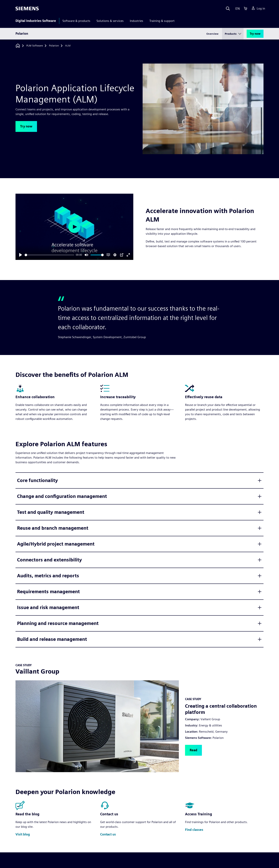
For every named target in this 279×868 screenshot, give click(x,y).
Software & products (76, 21)
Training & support (162, 21)
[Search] (228, 9)
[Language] (237, 9)
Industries (136, 21)
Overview (212, 34)
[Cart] (245, 9)
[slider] (49, 255)
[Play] (21, 255)
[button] (26, 126)
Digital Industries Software (36, 21)
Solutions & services (110, 21)
